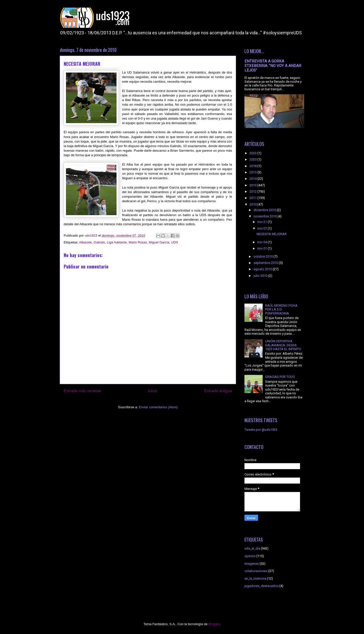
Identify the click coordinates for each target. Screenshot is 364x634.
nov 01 (263, 248)
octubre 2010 (264, 256)
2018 (253, 166)
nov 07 (263, 228)
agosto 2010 (263, 269)
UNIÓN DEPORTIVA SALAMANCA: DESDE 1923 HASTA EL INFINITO (283, 345)
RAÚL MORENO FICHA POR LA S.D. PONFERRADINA (281, 309)
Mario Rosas (138, 242)
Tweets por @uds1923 (261, 430)
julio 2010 (261, 276)
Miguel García (159, 242)
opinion (250, 556)
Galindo (99, 242)
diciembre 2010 (265, 210)
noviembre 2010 (266, 216)
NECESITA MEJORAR (272, 234)
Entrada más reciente (82, 391)
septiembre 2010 (266, 263)
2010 (253, 204)
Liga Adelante (117, 242)
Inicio (153, 391)
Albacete (86, 242)
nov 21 (263, 222)
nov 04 (263, 242)
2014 (253, 179)
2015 (253, 172)
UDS (175, 242)
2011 (253, 198)
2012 (253, 191)
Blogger (214, 624)
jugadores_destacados (261, 586)
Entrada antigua (218, 391)
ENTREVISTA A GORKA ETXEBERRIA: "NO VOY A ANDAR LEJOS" (273, 66)
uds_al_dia (252, 548)
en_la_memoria (255, 579)
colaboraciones (256, 571)
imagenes (252, 564)
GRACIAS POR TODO (280, 377)
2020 (253, 159)
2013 (253, 185)
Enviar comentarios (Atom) (158, 407)
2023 (253, 153)
